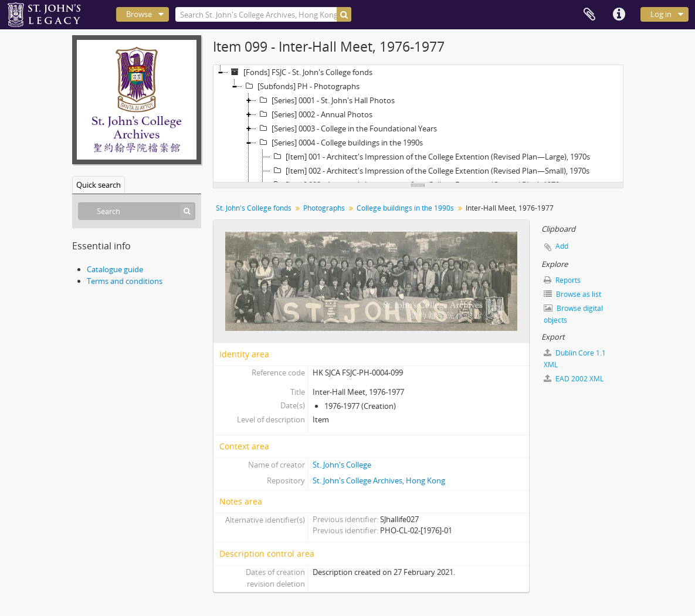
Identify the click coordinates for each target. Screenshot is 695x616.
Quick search (99, 185)
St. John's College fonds (254, 208)
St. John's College (342, 465)
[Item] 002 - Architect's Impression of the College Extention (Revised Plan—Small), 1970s (430, 171)
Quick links (619, 15)
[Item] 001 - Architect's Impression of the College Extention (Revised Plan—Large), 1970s (430, 157)
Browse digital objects (573, 314)
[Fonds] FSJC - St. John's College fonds (300, 72)
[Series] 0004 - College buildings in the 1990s (340, 143)
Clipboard (589, 15)
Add (562, 246)
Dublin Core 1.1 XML (575, 359)
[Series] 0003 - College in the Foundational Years (347, 128)
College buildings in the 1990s (405, 208)
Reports (562, 280)
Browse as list (572, 294)
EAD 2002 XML (574, 379)
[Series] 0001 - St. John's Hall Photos (326, 100)
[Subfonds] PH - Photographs (301, 86)
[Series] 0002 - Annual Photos (314, 114)
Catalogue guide (115, 269)
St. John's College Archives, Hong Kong (379, 480)
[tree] (418, 124)
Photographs (324, 208)
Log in (661, 14)
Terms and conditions (125, 281)
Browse (139, 14)
